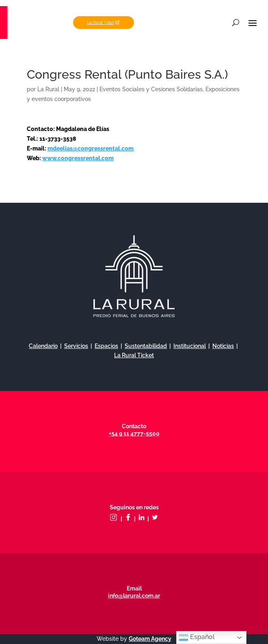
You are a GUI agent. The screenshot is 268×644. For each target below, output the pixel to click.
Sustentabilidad (146, 346)
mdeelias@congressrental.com (91, 148)
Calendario (43, 346)
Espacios (106, 346)
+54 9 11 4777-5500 (134, 434)
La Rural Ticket (100, 23)
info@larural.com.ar (134, 596)
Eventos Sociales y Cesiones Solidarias (151, 89)
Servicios (76, 346)
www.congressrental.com (78, 158)
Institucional (190, 346)
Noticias (223, 346)
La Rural (48, 89)
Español (197, 638)
